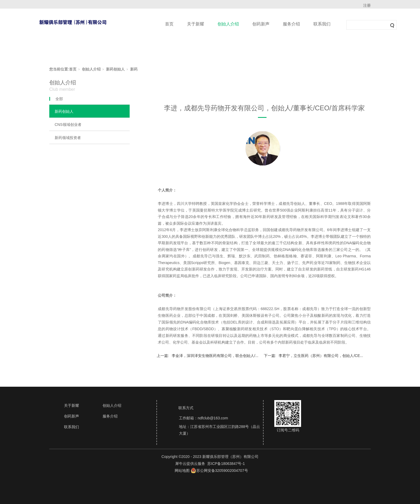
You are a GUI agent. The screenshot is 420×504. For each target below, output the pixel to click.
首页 (169, 24)
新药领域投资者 (68, 138)
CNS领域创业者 (68, 125)
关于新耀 (196, 24)
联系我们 (322, 24)
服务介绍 (291, 24)
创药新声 (261, 24)
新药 (134, 69)
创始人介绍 (228, 24)
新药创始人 (115, 69)
